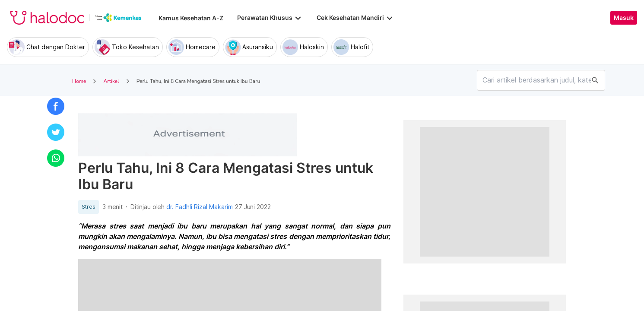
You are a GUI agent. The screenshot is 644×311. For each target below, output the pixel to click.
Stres (89, 207)
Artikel (111, 81)
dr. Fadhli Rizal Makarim (200, 207)
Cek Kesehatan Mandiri (355, 18)
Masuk (624, 18)
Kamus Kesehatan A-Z (191, 18)
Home (79, 81)
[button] (56, 106)
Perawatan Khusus (270, 18)
